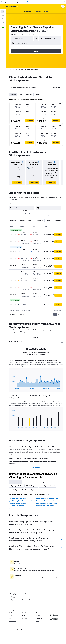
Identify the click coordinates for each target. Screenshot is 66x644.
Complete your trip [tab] (29, 482)
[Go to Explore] (3, 22)
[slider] (49, 216)
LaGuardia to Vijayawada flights (18, 503)
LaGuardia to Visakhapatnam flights (46, 501)
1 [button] (55, 314)
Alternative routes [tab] (16, 482)
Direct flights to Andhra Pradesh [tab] (47, 482)
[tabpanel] (36, 397)
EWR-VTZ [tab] (36, 338)
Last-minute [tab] (29, 95)
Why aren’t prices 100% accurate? (37, 600)
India (14, 69)
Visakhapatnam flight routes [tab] (30, 490)
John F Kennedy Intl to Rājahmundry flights (21, 508)
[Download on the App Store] (54, 619)
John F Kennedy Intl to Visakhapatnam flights (22, 501)
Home (10, 69)
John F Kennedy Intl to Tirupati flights (46, 503)
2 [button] (58, 314)
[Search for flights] (3, 12)
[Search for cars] (3, 19)
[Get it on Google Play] (54, 615)
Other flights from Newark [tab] (48, 486)
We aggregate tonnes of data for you (37, 597)
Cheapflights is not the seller (37, 594)
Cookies (30, 2)
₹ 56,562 (41, 31)
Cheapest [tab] (13, 95)
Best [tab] (21, 95)
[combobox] (14, 34)
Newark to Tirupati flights (17, 506)
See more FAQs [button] (36, 467)
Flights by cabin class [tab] (16, 486)
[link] (17, 182)
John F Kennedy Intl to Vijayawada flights (48, 498)
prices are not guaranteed (43, 589)
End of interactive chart (11, 387)
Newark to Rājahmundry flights (45, 506)
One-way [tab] (38, 95)
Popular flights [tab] (15, 490)
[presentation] (48, 31)
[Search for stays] (3, 15)
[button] (64, 2)
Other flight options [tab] (31, 486)
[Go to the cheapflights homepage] (13, 6)
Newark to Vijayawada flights (18, 498)
